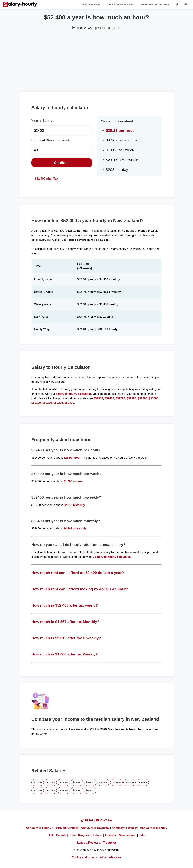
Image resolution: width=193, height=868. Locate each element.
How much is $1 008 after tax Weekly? (65, 654)
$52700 (120, 398)
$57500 (51, 790)
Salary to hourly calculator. (113, 557)
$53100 (36, 403)
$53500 (77, 782)
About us (115, 857)
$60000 (90, 790)
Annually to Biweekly (95, 828)
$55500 (130, 782)
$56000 (143, 782)
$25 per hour (72, 458)
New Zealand (128, 835)
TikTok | (89, 820)
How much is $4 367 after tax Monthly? (65, 622)
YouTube (104, 820)
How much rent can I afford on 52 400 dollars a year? (78, 573)
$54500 (103, 782)
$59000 (77, 790)
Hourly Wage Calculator (121, 4)
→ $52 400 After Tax (45, 179)
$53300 (58, 403)
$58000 (64, 790)
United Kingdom (80, 835)
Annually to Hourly (39, 828)
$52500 (98, 398)
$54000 (90, 782)
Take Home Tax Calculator (155, 4)
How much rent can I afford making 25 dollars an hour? (80, 589)
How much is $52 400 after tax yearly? (65, 605)
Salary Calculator (91, 4)
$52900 (142, 398)
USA (51, 835)
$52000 (51, 782)
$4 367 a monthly (75, 529)
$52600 (109, 398)
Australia (111, 835)
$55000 (116, 782)
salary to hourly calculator (73, 394)
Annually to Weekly (125, 828)
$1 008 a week (73, 481)
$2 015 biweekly (74, 505)
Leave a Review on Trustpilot (97, 843)
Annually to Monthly (153, 828)
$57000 (38, 790)
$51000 (38, 782)
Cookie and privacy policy (89, 857)
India (142, 835)
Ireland (97, 835)
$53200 (47, 403)
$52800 (131, 398)
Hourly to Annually (66, 828)
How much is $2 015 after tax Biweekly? (66, 638)
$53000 (153, 398)
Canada (61, 835)
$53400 (69, 403)
